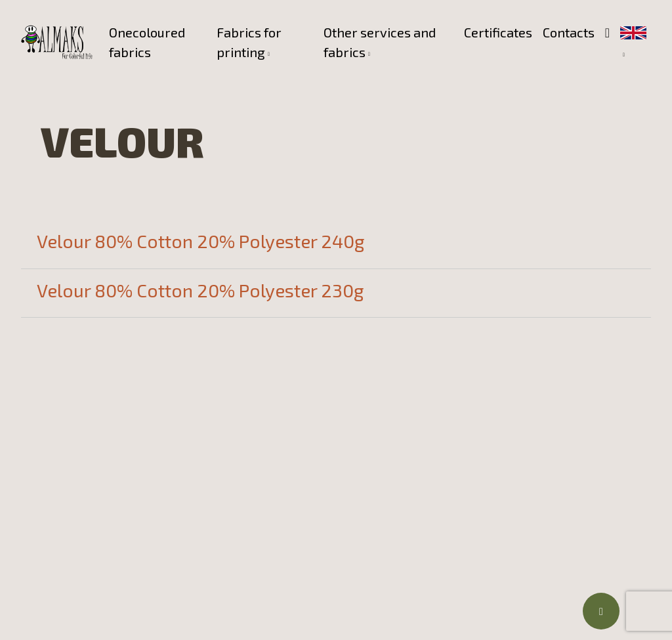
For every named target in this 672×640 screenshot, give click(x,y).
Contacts (569, 32)
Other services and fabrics (380, 42)
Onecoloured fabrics (147, 42)
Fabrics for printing (249, 42)
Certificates (498, 32)
